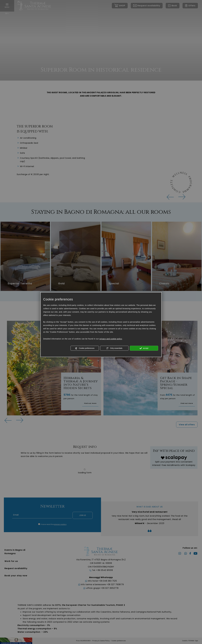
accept (144, 348)
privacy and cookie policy (111, 339)
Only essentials (114, 348)
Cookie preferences (85, 348)
